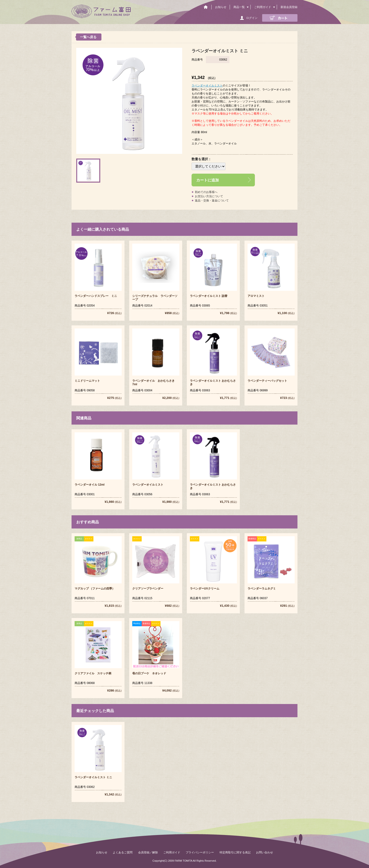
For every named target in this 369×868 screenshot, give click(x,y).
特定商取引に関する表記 (235, 852)
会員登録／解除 (148, 852)
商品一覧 (239, 7)
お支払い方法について (209, 196)
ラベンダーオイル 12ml (90, 485)
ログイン (252, 18)
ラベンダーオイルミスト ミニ (93, 777)
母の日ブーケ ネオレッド (149, 673)
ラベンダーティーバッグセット (267, 381)
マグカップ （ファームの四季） (95, 589)
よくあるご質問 (123, 852)
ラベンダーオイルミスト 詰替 (209, 296)
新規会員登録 (289, 7)
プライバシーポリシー (200, 852)
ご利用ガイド (263, 7)
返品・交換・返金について (212, 201)
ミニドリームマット (87, 381)
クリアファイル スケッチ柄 (93, 673)
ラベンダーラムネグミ (262, 589)
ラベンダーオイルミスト (207, 86)
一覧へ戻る (88, 37)
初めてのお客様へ (206, 192)
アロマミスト (256, 296)
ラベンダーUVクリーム (205, 589)
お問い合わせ (265, 852)
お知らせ (221, 7)
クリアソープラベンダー (148, 589)
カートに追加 (208, 180)
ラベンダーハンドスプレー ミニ (96, 296)
